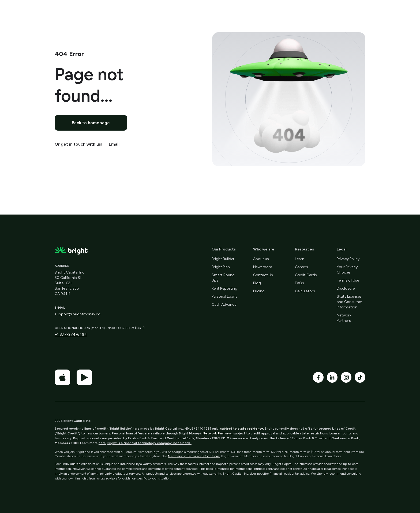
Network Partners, (217, 433)
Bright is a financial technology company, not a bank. (149, 443)
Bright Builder (223, 259)
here (102, 443)
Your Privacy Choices (347, 270)
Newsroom (263, 267)
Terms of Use (348, 280)
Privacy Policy (348, 259)
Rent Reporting (224, 288)
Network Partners (344, 318)
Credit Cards (306, 275)
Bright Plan (221, 267)
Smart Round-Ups (224, 278)
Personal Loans (224, 296)
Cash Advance (224, 305)
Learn (300, 259)
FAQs (299, 283)
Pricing (259, 291)
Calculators (305, 291)
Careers (301, 267)
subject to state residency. (242, 429)
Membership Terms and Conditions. (194, 456)
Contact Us (263, 275)
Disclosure (346, 288)
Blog (257, 283)
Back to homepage (91, 123)
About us (261, 259)
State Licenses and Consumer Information (349, 302)
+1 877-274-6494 (71, 335)
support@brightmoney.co (78, 314)
